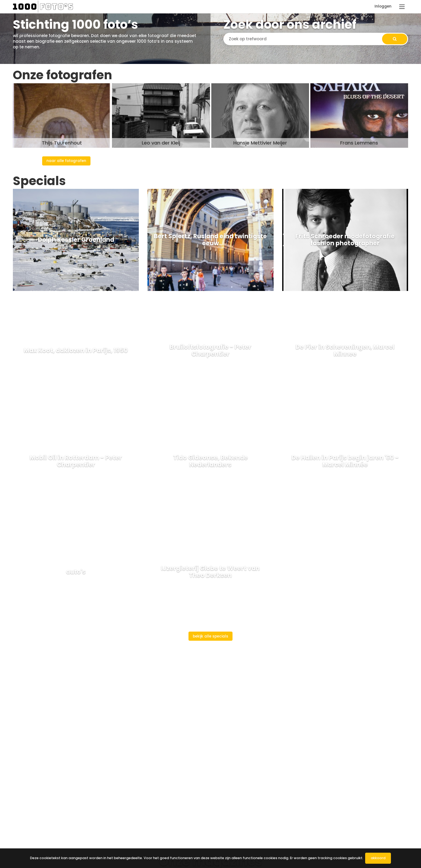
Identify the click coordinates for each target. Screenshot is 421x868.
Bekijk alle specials (210, 636)
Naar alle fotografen (66, 161)
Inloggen (383, 6)
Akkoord (378, 858)
